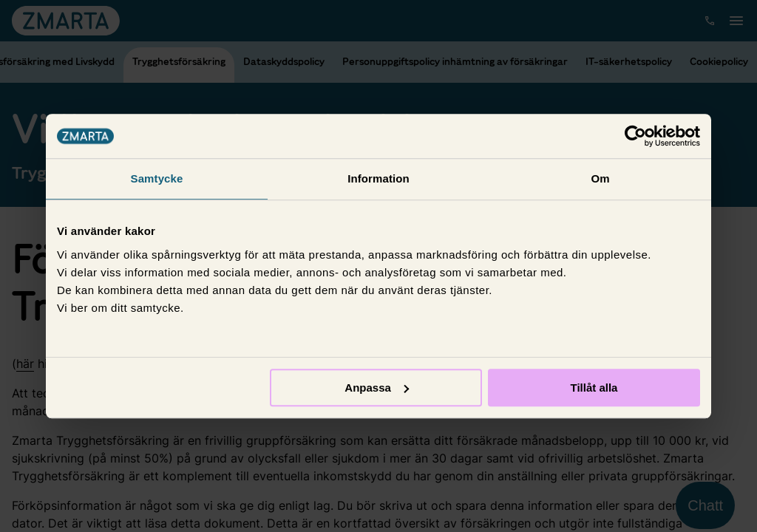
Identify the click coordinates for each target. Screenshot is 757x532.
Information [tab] (378, 178)
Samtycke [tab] (157, 178)
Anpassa (377, 388)
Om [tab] (600, 178)
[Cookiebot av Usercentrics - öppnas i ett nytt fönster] (635, 136)
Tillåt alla (594, 388)
